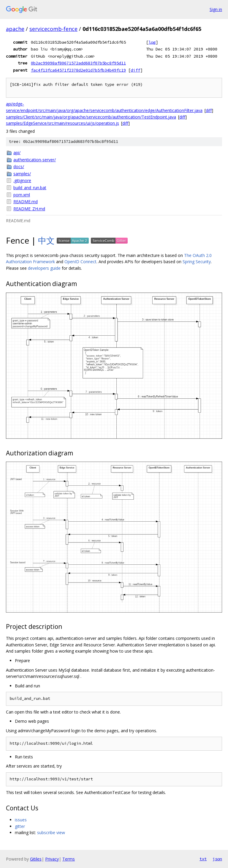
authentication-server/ (35, 160)
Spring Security (197, 262)
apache (15, 29)
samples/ (22, 174)
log (152, 42)
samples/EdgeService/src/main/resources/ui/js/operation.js (62, 123)
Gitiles (36, 859)
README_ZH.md (29, 209)
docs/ (19, 167)
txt (203, 859)
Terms (69, 859)
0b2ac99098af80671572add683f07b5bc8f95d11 (78, 63)
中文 (46, 240)
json (217, 859)
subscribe (46, 833)
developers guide (44, 268)
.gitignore (22, 180)
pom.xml (22, 195)
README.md (26, 202)
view (61, 833)
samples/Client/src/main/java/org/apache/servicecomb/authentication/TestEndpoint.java (91, 117)
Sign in (216, 9)
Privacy (52, 859)
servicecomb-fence (53, 29)
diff (135, 70)
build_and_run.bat (30, 188)
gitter (20, 826)
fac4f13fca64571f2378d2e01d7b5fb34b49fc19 (78, 70)
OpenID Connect (80, 262)
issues (21, 820)
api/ (17, 153)
